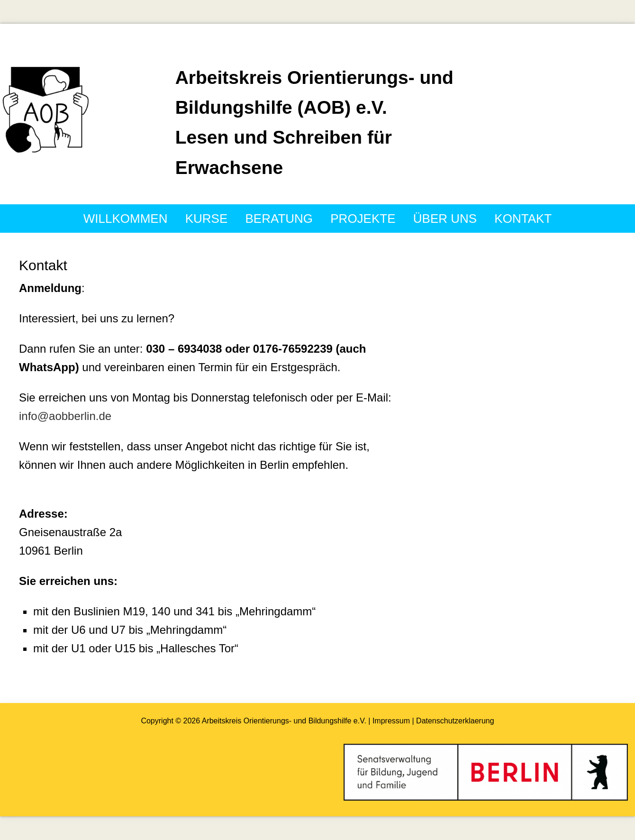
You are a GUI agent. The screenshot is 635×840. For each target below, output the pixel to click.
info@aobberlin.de (65, 416)
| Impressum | (391, 721)
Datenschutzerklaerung (454, 721)
